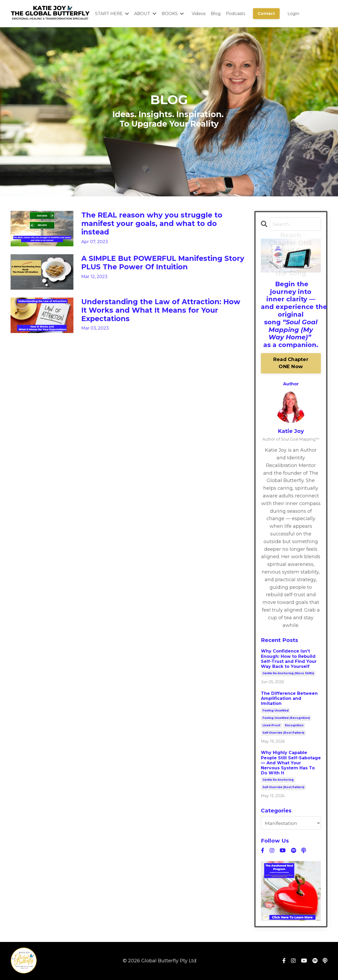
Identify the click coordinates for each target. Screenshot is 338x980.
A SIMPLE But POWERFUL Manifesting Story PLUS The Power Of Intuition (160, 265)
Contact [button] (266, 13)
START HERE (112, 14)
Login (293, 14)
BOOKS (173, 14)
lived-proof (271, 726)
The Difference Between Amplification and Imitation (289, 699)
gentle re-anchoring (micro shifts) (288, 674)
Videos (199, 14)
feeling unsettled (276, 711)
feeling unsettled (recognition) (286, 718)
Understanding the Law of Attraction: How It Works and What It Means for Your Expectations (159, 313)
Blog (216, 14)
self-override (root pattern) (283, 733)
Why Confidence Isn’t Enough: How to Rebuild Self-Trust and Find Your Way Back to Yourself (289, 659)
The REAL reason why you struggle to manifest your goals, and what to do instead (159, 225)
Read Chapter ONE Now (291, 364)
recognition (294, 726)
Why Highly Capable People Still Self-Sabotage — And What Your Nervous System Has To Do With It (291, 763)
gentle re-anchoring (278, 780)
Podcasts (236, 14)
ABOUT (145, 14)
